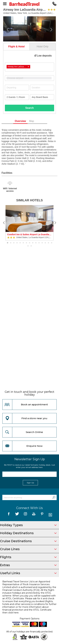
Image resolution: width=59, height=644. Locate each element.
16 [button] (28, 246)
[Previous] (4, 223)
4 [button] (17, 243)
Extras (28, 565)
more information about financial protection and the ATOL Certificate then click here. (27, 610)
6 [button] (23, 243)
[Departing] (17, 88)
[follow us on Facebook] (9, 515)
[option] (29, 223)
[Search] (54, 497)
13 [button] (45, 243)
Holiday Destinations (28, 533)
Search (29, 108)
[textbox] (31, 78)
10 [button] (36, 243)
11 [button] (39, 243)
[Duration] (42, 88)
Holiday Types (28, 525)
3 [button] (14, 243)
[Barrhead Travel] (29, 4)
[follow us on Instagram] (25, 515)
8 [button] (30, 243)
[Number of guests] (17, 97)
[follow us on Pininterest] (42, 515)
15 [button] (52, 243)
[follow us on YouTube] (34, 515)
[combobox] (29, 67)
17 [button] (31, 246)
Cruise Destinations (28, 541)
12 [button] (42, 243)
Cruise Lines (28, 549)
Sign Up (30, 483)
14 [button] (48, 243)
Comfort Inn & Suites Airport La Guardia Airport (29, 234)
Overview (25, 121)
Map (37, 121)
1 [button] (8, 243)
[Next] (55, 223)
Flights (28, 557)
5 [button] (20, 243)
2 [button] (11, 243)
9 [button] (33, 243)
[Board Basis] (42, 97)
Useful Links (28, 573)
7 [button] (26, 243)
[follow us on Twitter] (17, 515)
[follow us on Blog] (50, 515)
